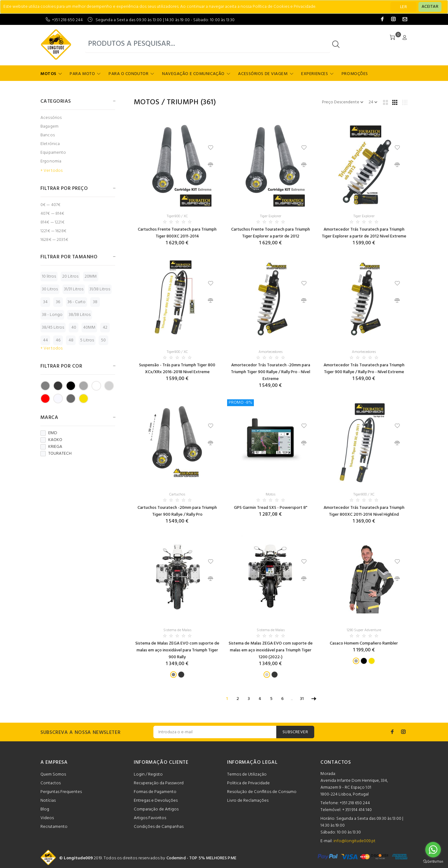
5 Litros (87, 340)
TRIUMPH (183, 102)
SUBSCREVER (295, 732)
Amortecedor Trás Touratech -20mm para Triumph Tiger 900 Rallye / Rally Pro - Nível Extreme (271, 372)
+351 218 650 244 (67, 20)
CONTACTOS (336, 762)
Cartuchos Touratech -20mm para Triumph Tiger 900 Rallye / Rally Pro (177, 511)
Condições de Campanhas (159, 827)
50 (103, 340)
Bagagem (49, 127)
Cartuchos (177, 495)
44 (45, 340)
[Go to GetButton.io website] (433, 862)
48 (71, 340)
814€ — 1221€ (52, 222)
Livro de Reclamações (248, 801)
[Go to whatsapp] (433, 850)
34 (45, 302)
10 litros (49, 277)
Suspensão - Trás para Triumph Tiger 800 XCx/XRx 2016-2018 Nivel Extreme (177, 369)
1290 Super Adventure (364, 630)
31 (302, 699)
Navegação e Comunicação (193, 74)
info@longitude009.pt (355, 841)
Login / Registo (148, 774)
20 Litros (70, 277)
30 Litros (50, 289)
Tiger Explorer (271, 216)
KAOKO (51, 440)
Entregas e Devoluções (156, 801)
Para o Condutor (128, 74)
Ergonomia (51, 161)
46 (58, 340)
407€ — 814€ (52, 214)
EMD (49, 433)
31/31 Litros (74, 289)
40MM (89, 328)
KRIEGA (51, 447)
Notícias (48, 801)
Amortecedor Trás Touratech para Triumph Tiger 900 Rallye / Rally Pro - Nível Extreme (364, 369)
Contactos (51, 783)
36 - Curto (77, 302)
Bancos (48, 135)
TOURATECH (56, 454)
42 (105, 328)
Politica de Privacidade (248, 783)
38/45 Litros (53, 328)
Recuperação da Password (159, 783)
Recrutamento (54, 827)
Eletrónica (50, 144)
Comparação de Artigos (156, 809)
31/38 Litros (100, 289)
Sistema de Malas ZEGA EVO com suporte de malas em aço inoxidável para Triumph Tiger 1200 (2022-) (271, 650)
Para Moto (82, 74)
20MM (91, 277)
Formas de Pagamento (155, 792)
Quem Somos (53, 774)
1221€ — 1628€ (53, 231)
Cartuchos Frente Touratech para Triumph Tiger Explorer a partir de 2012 (271, 233)
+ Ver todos (51, 171)
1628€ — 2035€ (54, 239)
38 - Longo (52, 315)
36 (58, 302)
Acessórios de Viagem (263, 74)
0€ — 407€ (50, 205)
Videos (47, 818)
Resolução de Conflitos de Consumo (262, 792)
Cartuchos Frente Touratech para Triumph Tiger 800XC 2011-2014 (177, 233)
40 (74, 328)
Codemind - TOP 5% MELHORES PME (201, 858)
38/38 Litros (80, 315)
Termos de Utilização (247, 774)
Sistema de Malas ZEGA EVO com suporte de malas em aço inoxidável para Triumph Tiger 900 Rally (177, 650)
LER (404, 7)
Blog (45, 809)
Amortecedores (271, 352)
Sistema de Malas (177, 630)
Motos (48, 74)
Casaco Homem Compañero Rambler (364, 643)
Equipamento (53, 153)
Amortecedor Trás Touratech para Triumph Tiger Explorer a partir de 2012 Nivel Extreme (364, 233)
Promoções (355, 74)
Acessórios (51, 118)
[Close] (430, 7)
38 (95, 302)
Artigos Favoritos (150, 818)
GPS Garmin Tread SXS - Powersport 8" (271, 508)
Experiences (315, 74)
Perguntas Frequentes (61, 792)
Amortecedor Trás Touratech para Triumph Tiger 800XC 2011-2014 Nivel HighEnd (364, 511)
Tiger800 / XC (177, 216)
